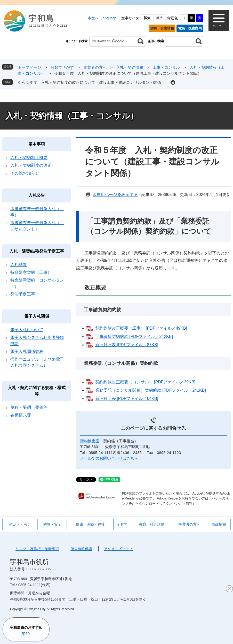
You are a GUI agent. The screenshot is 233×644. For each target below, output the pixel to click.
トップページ (29, 67)
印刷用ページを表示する (115, 195)
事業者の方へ (95, 67)
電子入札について (27, 330)
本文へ (93, 18)
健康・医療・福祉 (90, 524)
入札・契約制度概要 (29, 158)
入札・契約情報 (130, 67)
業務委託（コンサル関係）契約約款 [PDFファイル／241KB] (151, 390)
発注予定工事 (23, 294)
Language (109, 18)
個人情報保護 (81, 549)
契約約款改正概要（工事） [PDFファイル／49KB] (141, 328)
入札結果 (19, 265)
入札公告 (37, 195)
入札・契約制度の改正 (31, 165)
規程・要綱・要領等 (29, 407)
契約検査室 (90, 441)
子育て (122, 524)
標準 (159, 18)
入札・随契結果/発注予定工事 (37, 251)
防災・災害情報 (162, 28)
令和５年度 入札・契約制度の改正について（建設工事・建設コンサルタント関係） (91, 82)
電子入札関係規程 (27, 351)
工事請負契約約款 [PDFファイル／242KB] (134, 336)
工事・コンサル (166, 67)
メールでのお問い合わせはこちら (109, 458)
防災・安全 (52, 524)
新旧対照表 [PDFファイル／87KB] (127, 345)
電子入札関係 (37, 316)
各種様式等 (21, 415)
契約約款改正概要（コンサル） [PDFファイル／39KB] (145, 382)
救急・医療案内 (190, 28)
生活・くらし (20, 524)
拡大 (147, 18)
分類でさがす (62, 67)
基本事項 (37, 144)
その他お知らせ (25, 173)
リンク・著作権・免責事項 (37, 549)
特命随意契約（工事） (31, 272)
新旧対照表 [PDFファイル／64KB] (127, 399)
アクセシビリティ (118, 549)
